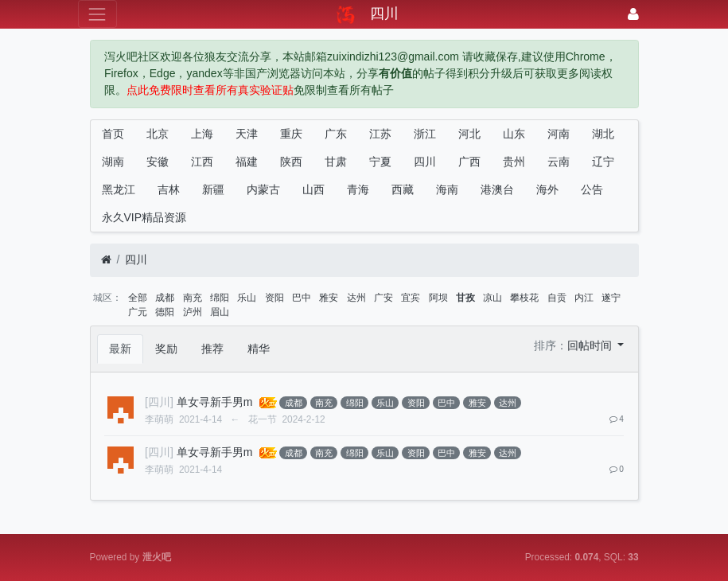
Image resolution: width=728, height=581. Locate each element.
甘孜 (465, 298)
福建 (247, 162)
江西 (202, 162)
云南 (559, 162)
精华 (259, 349)
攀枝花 (524, 298)
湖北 (603, 134)
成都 (165, 298)
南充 (193, 298)
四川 (425, 162)
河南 (559, 134)
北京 (158, 134)
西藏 (403, 189)
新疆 (213, 189)
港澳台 (497, 189)
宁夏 (380, 162)
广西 (469, 162)
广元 (138, 312)
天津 (247, 134)
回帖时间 (591, 345)
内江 (584, 298)
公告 (592, 189)
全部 (138, 298)
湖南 (113, 162)
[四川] (159, 402)
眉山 (220, 312)
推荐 (212, 349)
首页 (113, 134)
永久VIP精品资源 (144, 217)
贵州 (514, 162)
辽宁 (603, 162)
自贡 (557, 298)
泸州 (193, 312)
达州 (356, 298)
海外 (547, 189)
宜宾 (411, 298)
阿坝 (438, 298)
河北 (469, 134)
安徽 (158, 162)
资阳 (274, 298)
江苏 (380, 134)
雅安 (329, 298)
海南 (447, 189)
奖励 (166, 349)
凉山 (492, 298)
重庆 (291, 134)
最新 (120, 349)
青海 (358, 189)
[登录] (633, 14)
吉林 (169, 189)
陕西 (291, 162)
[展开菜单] (97, 14)
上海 (202, 134)
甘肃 (336, 162)
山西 (313, 189)
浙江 (425, 134)
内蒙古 (263, 189)
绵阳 (220, 298)
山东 (514, 134)
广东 (336, 134)
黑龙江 (119, 189)
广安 (383, 298)
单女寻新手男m (215, 402)
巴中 (302, 298)
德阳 (165, 312)
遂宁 (611, 298)
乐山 (247, 298)
